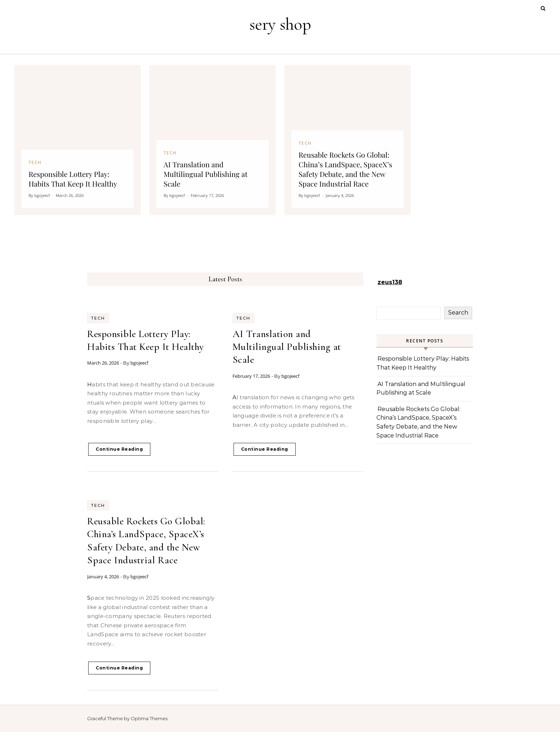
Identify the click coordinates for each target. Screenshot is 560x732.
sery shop (280, 24)
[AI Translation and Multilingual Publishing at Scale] (212, 140)
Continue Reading (119, 449)
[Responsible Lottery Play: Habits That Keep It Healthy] (77, 140)
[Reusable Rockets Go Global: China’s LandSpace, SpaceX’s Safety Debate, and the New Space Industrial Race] (347, 140)
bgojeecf (139, 363)
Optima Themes (149, 718)
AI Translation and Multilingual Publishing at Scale (287, 347)
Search (458, 313)
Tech (98, 318)
